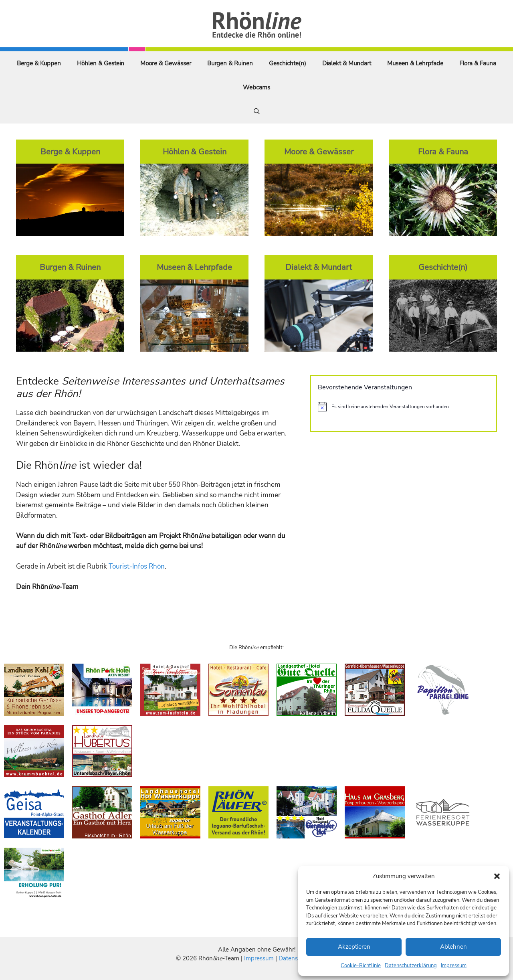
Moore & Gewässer (166, 63)
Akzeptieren (354, 947)
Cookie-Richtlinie (361, 966)
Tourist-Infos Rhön (137, 566)
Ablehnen (453, 947)
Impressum (454, 966)
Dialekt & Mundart (347, 63)
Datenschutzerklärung (411, 966)
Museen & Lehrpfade (415, 63)
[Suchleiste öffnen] (257, 111)
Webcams (256, 87)
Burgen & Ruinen (230, 63)
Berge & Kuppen (39, 63)
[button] (497, 876)
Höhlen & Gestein (101, 63)
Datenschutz (295, 958)
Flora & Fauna (478, 63)
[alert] (404, 407)
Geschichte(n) (288, 63)
